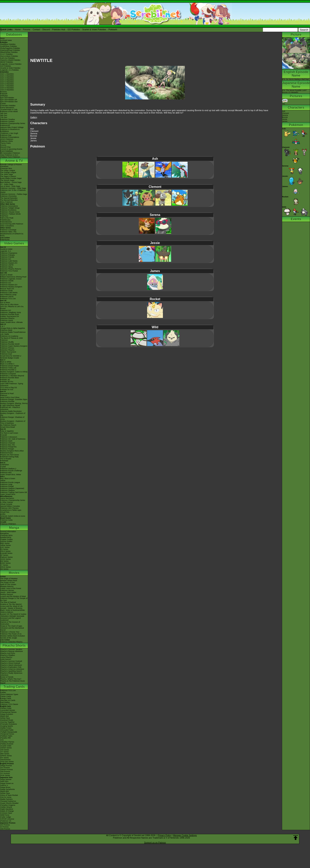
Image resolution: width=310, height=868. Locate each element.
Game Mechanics (7, 108)
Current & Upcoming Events (11, 149)
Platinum (4, 395)
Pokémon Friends (7, 257)
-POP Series (5, 775)
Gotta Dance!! (6, 659)
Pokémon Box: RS (8, 445)
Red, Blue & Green (8, 478)
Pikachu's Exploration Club (11, 667)
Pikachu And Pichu (8, 653)
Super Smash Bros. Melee (11, 475)
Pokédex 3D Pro (7, 382)
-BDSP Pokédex (7, 62)
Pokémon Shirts (7, 141)
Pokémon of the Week (9, 112)
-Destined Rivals (7, 720)
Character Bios (6, 168)
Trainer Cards (6, 696)
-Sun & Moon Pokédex (9, 56)
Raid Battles (5, 702)
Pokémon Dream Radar (10, 366)
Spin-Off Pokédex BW (9, 102)
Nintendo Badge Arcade (10, 358)
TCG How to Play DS (9, 388)
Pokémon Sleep (7, 267)
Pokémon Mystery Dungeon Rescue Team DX (11, 288)
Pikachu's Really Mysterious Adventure (11, 674)
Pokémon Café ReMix (9, 261)
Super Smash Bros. (8, 494)
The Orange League (8, 172)
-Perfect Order (6, 708)
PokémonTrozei (6, 453)
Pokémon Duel (6, 354)
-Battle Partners (6, 799)
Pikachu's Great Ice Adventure (12, 669)
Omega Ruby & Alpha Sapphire (13, 328)
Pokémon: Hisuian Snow (10, 212)
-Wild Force (5, 815)
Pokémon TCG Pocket (9, 271)
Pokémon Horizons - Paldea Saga (14, 194)
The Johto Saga (7, 174)
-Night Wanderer (7, 809)
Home (18, 29)
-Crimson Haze (6, 813)
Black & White (6, 362)
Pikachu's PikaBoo (8, 655)
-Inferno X (4, 785)
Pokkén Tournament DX (10, 316)
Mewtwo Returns (7, 586)
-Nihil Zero (4, 781)
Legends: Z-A (6, 251)
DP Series (4, 555)
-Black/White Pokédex (9, 52)
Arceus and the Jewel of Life (11, 606)
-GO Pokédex (6, 66)
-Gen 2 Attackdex (7, 76)
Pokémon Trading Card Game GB (14, 492)
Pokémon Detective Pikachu (11, 642)
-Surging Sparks (7, 726)
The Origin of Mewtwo (9, 579)
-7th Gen (4, 117)
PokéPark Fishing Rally (9, 457)
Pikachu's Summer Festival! (11, 661)
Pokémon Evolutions (8, 210)
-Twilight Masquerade (9, 732)
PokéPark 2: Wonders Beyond (12, 376)
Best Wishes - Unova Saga (11, 182)
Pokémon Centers (7, 121)
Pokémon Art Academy (9, 336)
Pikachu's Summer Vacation (11, 649)
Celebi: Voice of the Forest (11, 588)
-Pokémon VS (6, 821)
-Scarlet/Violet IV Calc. (9, 110)
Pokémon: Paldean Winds (10, 214)
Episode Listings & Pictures (11, 165)
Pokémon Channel (8, 443)
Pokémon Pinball (7, 486)
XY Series (4, 565)
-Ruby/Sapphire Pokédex (10, 48)
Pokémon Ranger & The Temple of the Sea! (14, 599)
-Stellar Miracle (6, 807)
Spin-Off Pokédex (7, 98)
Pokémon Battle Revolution (11, 411)
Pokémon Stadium (8, 490)
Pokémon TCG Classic (9, 704)
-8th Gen (4, 115)
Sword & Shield (6, 275)
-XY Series (4, 752)
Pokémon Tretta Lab (8, 368)
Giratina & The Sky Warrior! (11, 604)
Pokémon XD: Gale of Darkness (13, 439)
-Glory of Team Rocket (9, 795)
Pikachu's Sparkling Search (11, 671)
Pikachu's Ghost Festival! (10, 663)
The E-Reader (6, 459)
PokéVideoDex (6, 222)
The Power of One (7, 582)
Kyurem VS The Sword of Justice (13, 614)
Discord (46, 29)
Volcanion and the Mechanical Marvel (12, 629)
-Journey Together (7, 722)
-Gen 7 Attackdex (7, 86)
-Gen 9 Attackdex (7, 90)
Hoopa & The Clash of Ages (11, 626)
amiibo (3, 514)
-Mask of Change (7, 811)
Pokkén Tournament (8, 352)
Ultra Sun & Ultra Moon (9, 304)
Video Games (14, 243)
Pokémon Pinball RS (8, 447)
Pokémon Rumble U (8, 370)
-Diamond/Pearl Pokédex (10, 50)
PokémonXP (5, 125)
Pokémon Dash (6, 441)
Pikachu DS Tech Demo (10, 455)
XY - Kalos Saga (7, 184)
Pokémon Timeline (8, 119)
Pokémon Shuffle (7, 342)
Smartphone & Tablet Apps (11, 510)
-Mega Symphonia (7, 789)
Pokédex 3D (5, 380)
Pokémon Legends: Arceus (11, 279)
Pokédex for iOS (7, 390)
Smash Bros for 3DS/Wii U (11, 356)
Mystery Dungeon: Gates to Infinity (14, 372)
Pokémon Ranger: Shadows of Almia (12, 418)
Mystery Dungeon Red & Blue (12, 451)
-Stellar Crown (6, 728)
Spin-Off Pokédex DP (9, 100)
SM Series (4, 569)
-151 (2, 740)
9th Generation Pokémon (10, 153)
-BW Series (5, 754)
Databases (14, 35)
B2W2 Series (5, 563)
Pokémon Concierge (8, 230)
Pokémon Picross (7, 348)
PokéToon (4, 216)
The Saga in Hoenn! (8, 176)
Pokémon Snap (6, 484)
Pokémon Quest (7, 320)
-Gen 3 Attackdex (7, 78)
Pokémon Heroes (7, 590)
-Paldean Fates (6, 736)
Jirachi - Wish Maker (8, 592)
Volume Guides (6, 541)
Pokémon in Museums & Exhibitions (10, 130)
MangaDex (5, 533)
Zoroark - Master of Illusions (11, 608)
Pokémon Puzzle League (10, 482)
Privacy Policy (164, 835)
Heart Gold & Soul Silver (10, 397)
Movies (14, 573)
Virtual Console (6, 504)
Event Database (7, 151)
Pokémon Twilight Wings (10, 208)
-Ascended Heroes (8, 710)
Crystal (3, 467)
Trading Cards (14, 687)
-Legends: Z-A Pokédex (9, 70)
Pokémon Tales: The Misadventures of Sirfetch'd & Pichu (12, 234)
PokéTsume (5, 240)
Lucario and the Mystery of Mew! (13, 596)
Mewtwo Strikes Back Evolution (13, 636)
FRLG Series (5, 551)
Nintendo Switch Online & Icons (13, 516)
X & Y (2, 326)
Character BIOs (6, 535)
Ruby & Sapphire (7, 431)
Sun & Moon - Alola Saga (10, 186)
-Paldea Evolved (7, 744)
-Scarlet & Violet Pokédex (10, 68)
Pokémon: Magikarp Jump (11, 312)
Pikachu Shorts (14, 645)
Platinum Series (6, 557)
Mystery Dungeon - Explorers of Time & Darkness (13, 422)
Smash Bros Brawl (8, 427)
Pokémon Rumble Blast (9, 378)
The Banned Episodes (9, 200)
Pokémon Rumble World (10, 344)
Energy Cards (6, 698)
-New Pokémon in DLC (9, 155)
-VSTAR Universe (7, 819)
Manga (14, 528)
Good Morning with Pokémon (12, 224)
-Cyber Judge (6, 817)
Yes (285, 103)
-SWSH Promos (7, 770)
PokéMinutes (5, 220)
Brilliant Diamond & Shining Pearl (13, 277)
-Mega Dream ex (7, 783)
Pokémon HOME (7, 281)
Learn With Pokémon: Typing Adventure (12, 385)
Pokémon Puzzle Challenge (11, 471)
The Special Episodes (9, 198)
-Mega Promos (6, 766)
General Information (8, 531)
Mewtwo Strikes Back (9, 581)
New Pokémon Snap (8, 295)
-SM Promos (5, 772)
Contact (36, 29)
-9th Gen (4, 113)
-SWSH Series (6, 748)
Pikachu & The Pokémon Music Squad (13, 682)
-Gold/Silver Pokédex (9, 46)
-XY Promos (5, 773)
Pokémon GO (6, 259)
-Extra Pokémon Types (9, 694)
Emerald (4, 435)
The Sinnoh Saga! (7, 180)
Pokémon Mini (6, 473)
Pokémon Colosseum (9, 437)
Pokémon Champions (9, 253)
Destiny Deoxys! (7, 594)
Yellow (3, 480)
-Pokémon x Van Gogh (9, 133)
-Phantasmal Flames (8, 712)
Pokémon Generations (9, 206)
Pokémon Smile (6, 291)
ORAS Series (6, 567)
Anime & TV (14, 161)
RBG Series (5, 543)
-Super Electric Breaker (9, 803)
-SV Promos (5, 768)
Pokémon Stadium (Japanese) (12, 488)
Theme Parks (6, 143)
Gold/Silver (5, 465)
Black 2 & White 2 (7, 364)
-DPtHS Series (6, 756)
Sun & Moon (5, 303)
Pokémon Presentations (10, 137)
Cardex (3, 104)
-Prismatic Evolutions (9, 724)
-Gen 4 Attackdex (7, 80)
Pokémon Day (6, 135)
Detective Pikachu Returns (11, 269)
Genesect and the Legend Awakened (10, 619)
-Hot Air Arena (6, 797)
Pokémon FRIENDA (8, 524)
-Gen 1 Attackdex (7, 74)
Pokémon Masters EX (9, 263)
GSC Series (5, 547)
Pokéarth (113, 29)
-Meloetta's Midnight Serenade (12, 616)
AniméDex (4, 166)
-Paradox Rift (5, 738)
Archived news (6, 40)
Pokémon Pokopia (7, 255)
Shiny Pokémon (6, 202)
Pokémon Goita (6, 520)
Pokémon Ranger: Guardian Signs (14, 399)
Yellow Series (6, 545)
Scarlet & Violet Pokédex (94, 29)
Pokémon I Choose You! (10, 632)
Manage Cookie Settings (185, 835)
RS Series (4, 549)
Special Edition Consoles (10, 506)
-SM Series (5, 750)
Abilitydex (4, 96)
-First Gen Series (7, 762)
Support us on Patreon (155, 842)
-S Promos (4, 827)
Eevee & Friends (7, 677)
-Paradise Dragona (8, 805)
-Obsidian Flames (7, 742)
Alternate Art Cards (8, 700)
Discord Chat (5, 147)
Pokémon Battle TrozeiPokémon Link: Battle (13, 333)
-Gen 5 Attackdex (7, 82)
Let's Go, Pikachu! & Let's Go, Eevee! (12, 307)
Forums (27, 29)
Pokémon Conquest (8, 374)
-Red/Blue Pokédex (8, 44)
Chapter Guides (6, 539)
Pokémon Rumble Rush (10, 314)
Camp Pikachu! (6, 657)
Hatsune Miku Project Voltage (12, 127)
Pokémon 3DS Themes (9, 508)
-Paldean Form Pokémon (10, 157)
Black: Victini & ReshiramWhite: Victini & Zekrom (13, 611)
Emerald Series (6, 553)
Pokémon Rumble (7, 401)
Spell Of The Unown (8, 584)
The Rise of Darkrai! (8, 602)
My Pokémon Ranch (8, 425)
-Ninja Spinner (6, 779)
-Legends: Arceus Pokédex (11, 64)
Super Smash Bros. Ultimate (11, 322)
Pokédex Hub (59, 29)
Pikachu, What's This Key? (11, 679)
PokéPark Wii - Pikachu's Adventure (10, 408)
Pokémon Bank (6, 330)
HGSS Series (6, 559)
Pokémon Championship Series (13, 123)
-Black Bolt (4, 716)
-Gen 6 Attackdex (7, 84)
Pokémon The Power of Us (11, 634)
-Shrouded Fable (7, 730)
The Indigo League (8, 170)
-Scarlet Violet (6, 746)
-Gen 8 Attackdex (7, 88)
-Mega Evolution (7, 714)
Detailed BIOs (6, 537)
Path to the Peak (7, 218)
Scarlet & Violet (6, 249)
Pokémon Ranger (7, 449)
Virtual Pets (5, 512)
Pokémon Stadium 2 (8, 469)
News (2, 38)
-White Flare (5, 718)
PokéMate (4, 461)
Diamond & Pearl (7, 393)
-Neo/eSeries (5, 760)
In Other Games (7, 502)
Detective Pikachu (7, 318)
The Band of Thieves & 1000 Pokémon (11, 339)
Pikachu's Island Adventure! (11, 665)
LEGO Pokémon (7, 139)
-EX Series (4, 758)
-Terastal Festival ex (8, 801)
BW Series (4, 561)
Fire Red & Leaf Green (9, 433)
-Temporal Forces (7, 734)
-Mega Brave (5, 787)
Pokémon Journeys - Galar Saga (13, 188)
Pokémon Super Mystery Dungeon (14, 346)
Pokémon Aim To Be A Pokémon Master (13, 191)
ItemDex (4, 92)
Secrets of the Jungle (9, 638)
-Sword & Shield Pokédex (10, 60)
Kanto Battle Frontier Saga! (11, 178)
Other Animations (7, 226)
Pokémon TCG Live (8, 299)
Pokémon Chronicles (8, 196)
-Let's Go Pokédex (8, 58)
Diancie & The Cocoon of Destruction (10, 623)
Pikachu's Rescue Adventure (11, 651)
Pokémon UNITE (7, 265)
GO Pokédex (74, 29)
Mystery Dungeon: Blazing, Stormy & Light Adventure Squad (14, 404)
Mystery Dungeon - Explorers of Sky (13, 414)
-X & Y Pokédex (6, 54)
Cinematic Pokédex (8, 106)
